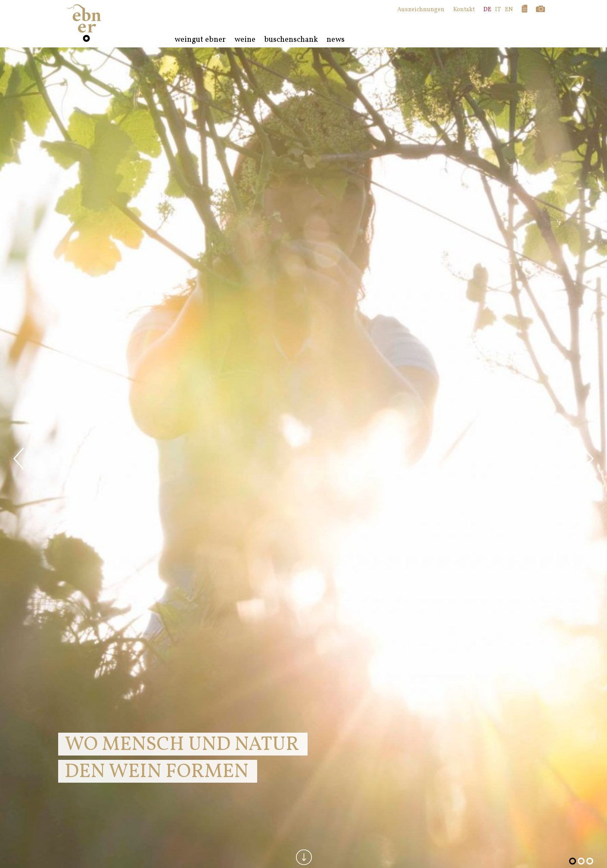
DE (487, 10)
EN (509, 10)
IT (498, 10)
